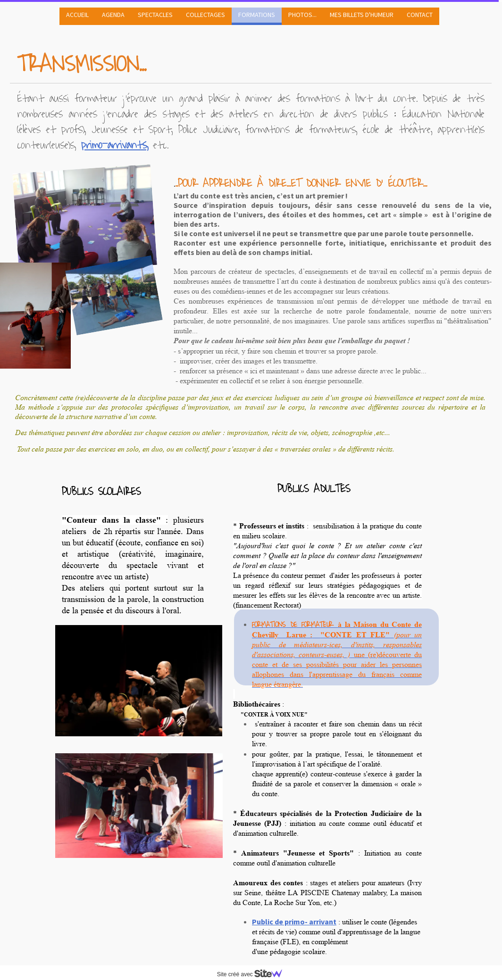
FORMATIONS (257, 15)
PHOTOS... (302, 15)
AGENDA (113, 15)
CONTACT (420, 15)
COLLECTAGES (205, 15)
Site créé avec (253, 974)
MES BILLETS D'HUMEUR (362, 15)
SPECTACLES (155, 15)
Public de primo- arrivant (294, 922)
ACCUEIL (77, 15)
